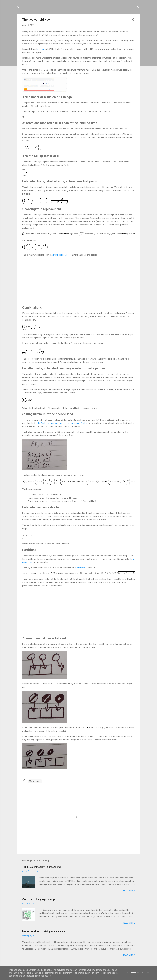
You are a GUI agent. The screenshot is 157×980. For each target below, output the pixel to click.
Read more (129, 891)
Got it (145, 973)
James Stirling (81, 423)
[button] (133, 20)
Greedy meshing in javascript (39, 899)
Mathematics (35, 781)
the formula (80, 568)
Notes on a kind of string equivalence (44, 931)
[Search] (139, 8)
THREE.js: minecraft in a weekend (42, 867)
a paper (41, 49)
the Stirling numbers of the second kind (55, 423)
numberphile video (62, 255)
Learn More (133, 973)
